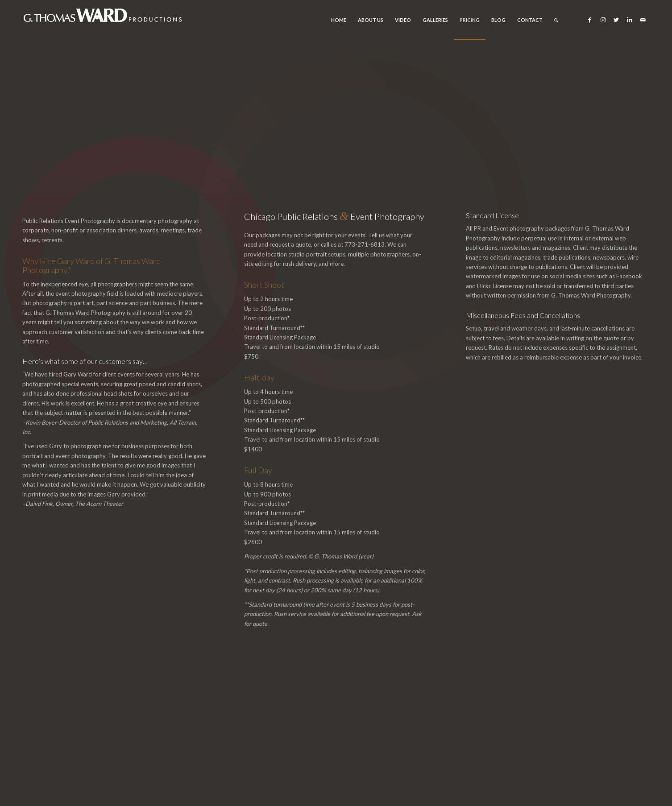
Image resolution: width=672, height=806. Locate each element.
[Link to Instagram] (603, 20)
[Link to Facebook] (589, 20)
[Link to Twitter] (616, 20)
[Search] (556, 20)
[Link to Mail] (643, 20)
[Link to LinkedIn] (630, 20)
